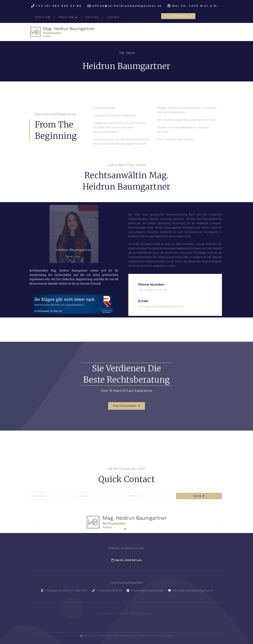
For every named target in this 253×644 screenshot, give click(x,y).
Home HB (43, 17)
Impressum (105, 613)
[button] (178, 16)
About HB (68, 17)
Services (92, 17)
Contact (113, 17)
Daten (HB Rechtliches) (138, 613)
